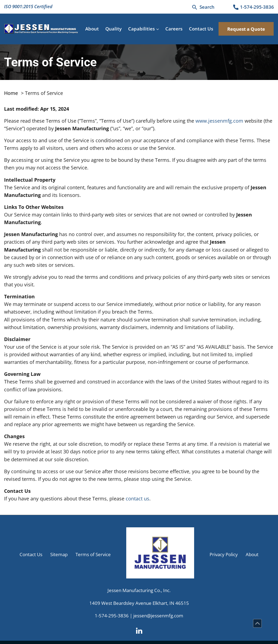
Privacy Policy (224, 554)
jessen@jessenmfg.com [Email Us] (158, 616)
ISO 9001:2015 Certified (28, 6)
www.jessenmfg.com (219, 121)
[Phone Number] (253, 7)
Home (11, 93)
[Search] (203, 7)
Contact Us (201, 29)
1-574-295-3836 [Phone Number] (112, 616)
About (92, 29)
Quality (113, 29)
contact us (138, 499)
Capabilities (141, 29)
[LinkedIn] (139, 630)
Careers (174, 29)
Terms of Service (93, 554)
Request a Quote (246, 29)
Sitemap (59, 554)
